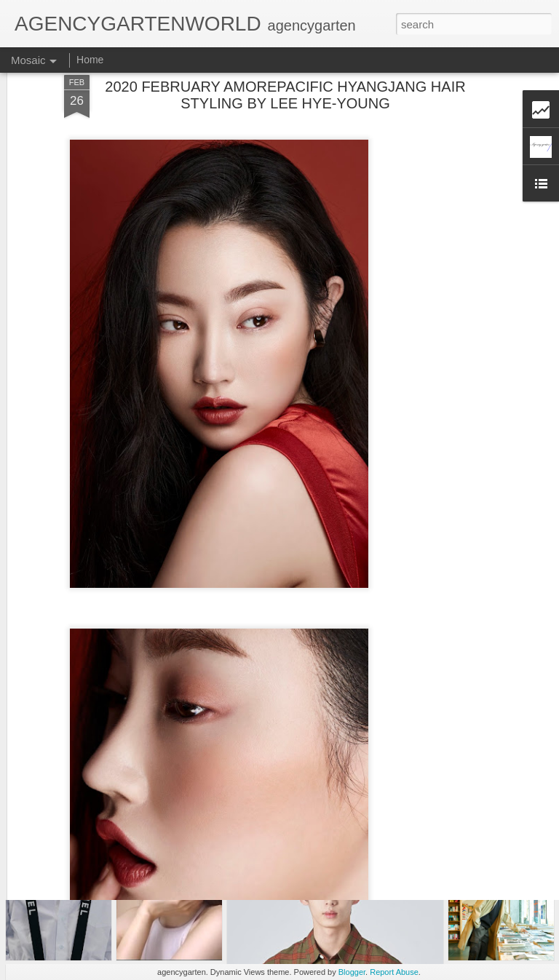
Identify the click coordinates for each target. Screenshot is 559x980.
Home (90, 60)
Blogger (352, 972)
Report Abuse (394, 972)
